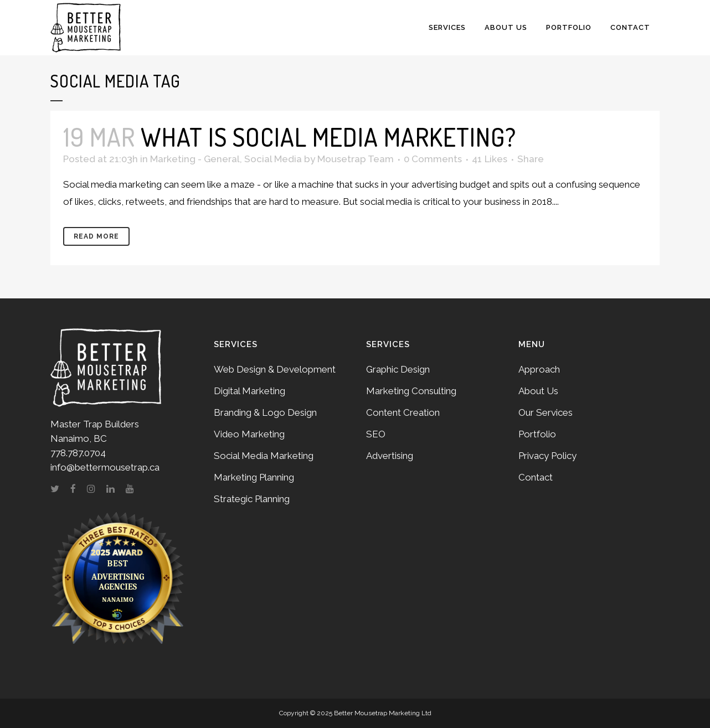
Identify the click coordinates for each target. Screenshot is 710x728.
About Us (538, 391)
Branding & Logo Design (265, 412)
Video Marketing (249, 434)
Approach (539, 369)
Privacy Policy (547, 456)
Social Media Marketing (264, 456)
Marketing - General (195, 159)
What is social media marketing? (328, 137)
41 (490, 159)
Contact (536, 477)
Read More (96, 236)
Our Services (546, 412)
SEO (376, 434)
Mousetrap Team (356, 159)
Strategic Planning (252, 499)
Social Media (273, 159)
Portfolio (537, 434)
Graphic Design (398, 369)
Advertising (390, 456)
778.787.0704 (78, 453)
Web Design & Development (275, 369)
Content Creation (403, 412)
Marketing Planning (254, 477)
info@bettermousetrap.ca (105, 467)
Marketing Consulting (411, 391)
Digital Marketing (249, 391)
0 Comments (433, 159)
